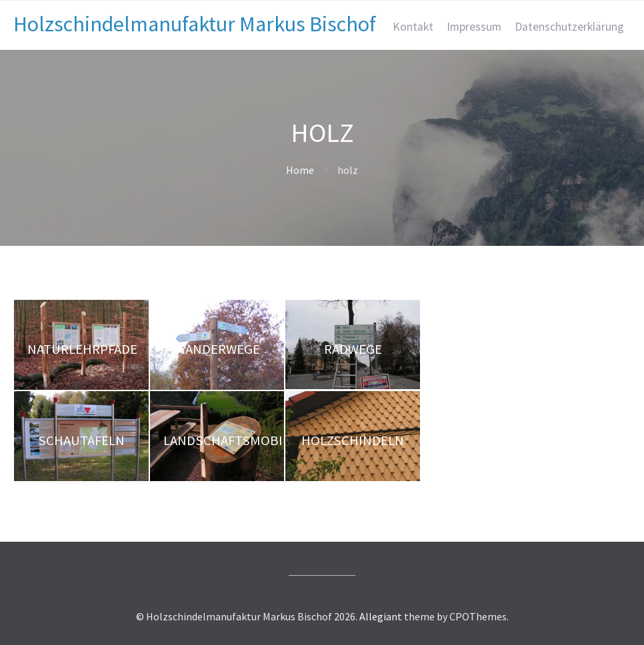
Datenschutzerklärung (569, 27)
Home (300, 170)
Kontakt (413, 27)
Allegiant (381, 616)
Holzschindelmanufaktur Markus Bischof (195, 24)
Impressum (474, 27)
